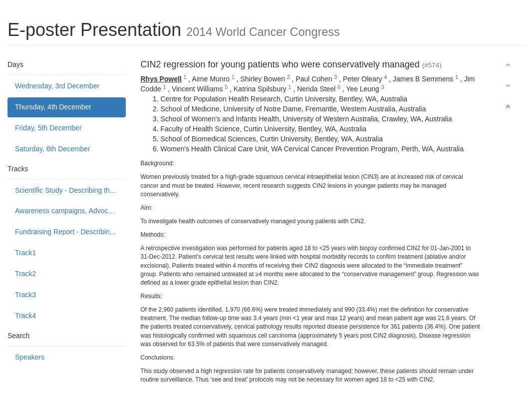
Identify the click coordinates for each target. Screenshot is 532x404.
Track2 (25, 274)
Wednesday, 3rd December (57, 86)
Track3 (25, 295)
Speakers (30, 357)
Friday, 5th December (48, 128)
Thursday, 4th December (53, 107)
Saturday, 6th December (53, 149)
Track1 (25, 253)
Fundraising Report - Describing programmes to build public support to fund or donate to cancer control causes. (70, 232)
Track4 (25, 316)
